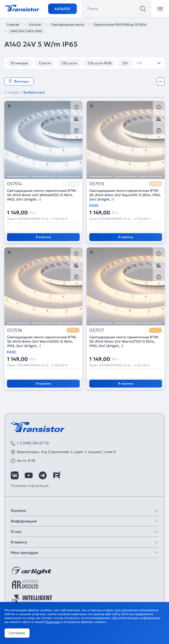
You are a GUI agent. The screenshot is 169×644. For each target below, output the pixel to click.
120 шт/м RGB (99, 63)
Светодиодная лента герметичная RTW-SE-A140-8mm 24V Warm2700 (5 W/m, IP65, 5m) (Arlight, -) (124, 341)
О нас (16, 532)
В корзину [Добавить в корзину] (43, 237)
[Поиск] (143, 9)
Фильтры (19, 81)
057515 (97, 184)
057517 (97, 330)
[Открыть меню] (160, 9)
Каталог (62, 9)
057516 (15, 330)
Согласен (17, 633)
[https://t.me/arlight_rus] (43, 475)
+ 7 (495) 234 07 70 (33, 443)
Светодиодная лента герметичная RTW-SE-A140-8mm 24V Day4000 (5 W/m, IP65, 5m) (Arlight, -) (125, 195)
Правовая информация (30, 485)
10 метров (19, 63)
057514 (14, 184)
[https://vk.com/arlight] (15, 475)
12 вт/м (45, 63)
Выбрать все (34, 92)
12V (125, 63)
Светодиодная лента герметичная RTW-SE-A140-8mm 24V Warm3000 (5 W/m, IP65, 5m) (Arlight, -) (42, 341)
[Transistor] (22, 8)
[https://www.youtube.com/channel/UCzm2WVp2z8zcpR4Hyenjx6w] (29, 475)
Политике (52, 622)
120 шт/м (69, 63)
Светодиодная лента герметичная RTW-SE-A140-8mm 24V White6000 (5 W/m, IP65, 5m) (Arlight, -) (42, 195)
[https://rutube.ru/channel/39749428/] (57, 475)
